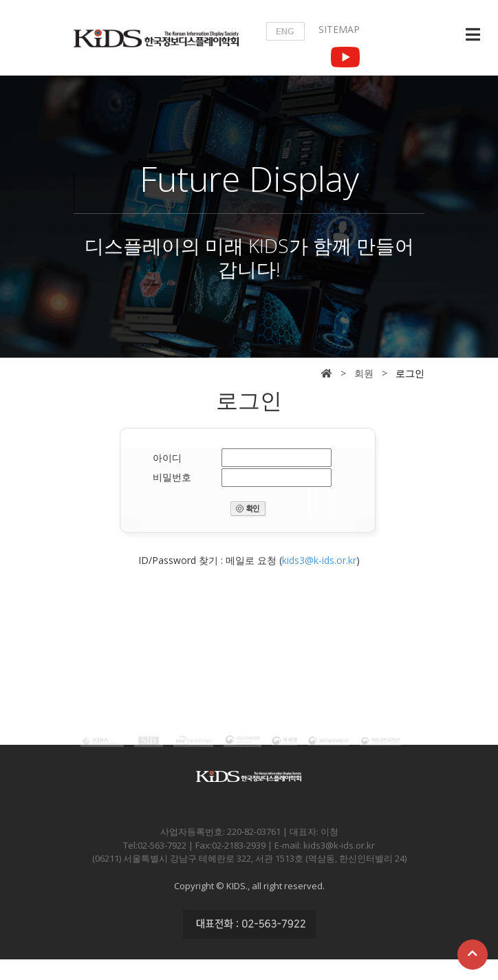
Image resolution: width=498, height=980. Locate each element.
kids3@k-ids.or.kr (319, 560)
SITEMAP (339, 29)
